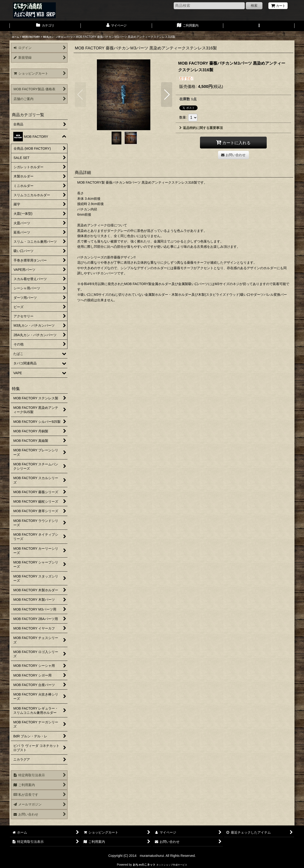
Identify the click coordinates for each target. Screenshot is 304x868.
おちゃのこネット (144, 865)
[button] (259, 26)
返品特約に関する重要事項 (201, 128)
